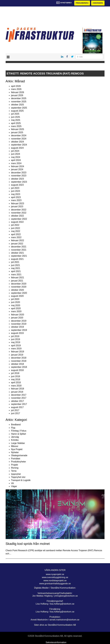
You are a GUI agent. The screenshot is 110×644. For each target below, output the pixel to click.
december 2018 (19, 358)
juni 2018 (16, 376)
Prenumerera (82, 3)
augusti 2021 (17, 259)
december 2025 (19, 98)
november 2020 (19, 287)
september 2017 (19, 404)
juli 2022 (15, 225)
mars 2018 (16, 386)
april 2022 (16, 234)
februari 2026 (18, 92)
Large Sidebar (18, 443)
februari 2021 (18, 278)
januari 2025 (17, 132)
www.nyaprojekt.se (55, 574)
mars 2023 (16, 200)
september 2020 (19, 293)
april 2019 (16, 346)
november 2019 (19, 324)
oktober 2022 (18, 216)
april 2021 (16, 271)
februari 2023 (18, 203)
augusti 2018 (17, 370)
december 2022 (19, 210)
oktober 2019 (18, 327)
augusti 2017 (17, 407)
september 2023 (19, 182)
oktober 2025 (18, 105)
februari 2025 (18, 129)
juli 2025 (15, 114)
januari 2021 (17, 281)
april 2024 (16, 160)
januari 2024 (17, 169)
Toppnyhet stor (18, 477)
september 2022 (19, 219)
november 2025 (19, 102)
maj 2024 (16, 157)
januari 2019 (17, 355)
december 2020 (19, 284)
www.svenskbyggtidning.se (55, 577)
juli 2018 (15, 373)
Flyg (13, 428)
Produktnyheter (19, 462)
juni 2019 (16, 339)
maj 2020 (16, 305)
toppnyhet (16, 474)
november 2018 (19, 361)
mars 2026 (16, 89)
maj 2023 (16, 194)
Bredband (16, 425)
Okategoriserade (19, 455)
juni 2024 (16, 154)
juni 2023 (16, 191)
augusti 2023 (17, 185)
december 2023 (19, 173)
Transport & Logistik (21, 480)
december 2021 (19, 247)
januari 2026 (17, 95)
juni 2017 (16, 413)
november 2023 (19, 176)
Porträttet (16, 459)
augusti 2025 (17, 111)
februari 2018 (18, 389)
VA (12, 483)
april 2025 (16, 123)
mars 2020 (16, 311)
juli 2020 (15, 299)
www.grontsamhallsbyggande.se (55, 584)
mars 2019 (16, 349)
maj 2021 (16, 268)
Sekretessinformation (56, 642)
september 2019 (19, 330)
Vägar (14, 486)
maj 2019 (16, 342)
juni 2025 (16, 117)
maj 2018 (16, 379)
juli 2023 (15, 188)
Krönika (15, 440)
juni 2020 (16, 302)
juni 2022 (16, 228)
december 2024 (19, 135)
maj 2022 (16, 231)
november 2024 (19, 139)
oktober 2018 (18, 364)
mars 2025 (16, 126)
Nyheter (15, 452)
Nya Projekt (17, 449)
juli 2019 (15, 336)
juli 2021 (15, 262)
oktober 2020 (18, 290)
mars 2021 (16, 274)
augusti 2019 (17, 333)
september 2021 (19, 256)
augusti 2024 (17, 148)
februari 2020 (18, 315)
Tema (14, 471)
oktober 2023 (18, 179)
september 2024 (19, 145)
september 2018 (19, 367)
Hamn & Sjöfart (19, 434)
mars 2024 (16, 163)
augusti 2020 (17, 296)
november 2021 (19, 250)
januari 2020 (17, 318)
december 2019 (19, 321)
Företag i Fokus (19, 431)
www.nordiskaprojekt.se (55, 580)
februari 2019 (18, 352)
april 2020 (16, 308)
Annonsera (98, 3)
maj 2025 (16, 120)
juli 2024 (15, 151)
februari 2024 (18, 166)
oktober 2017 (18, 401)
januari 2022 (17, 244)
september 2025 (19, 108)
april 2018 (16, 382)
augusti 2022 (17, 222)
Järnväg (15, 437)
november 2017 (19, 398)
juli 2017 (15, 410)
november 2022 (19, 213)
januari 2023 (17, 207)
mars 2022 (16, 237)
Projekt (15, 465)
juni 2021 (16, 265)
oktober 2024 (18, 142)
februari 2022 (18, 240)
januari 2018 (17, 392)
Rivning (15, 468)
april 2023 (16, 197)
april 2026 (16, 86)
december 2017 (19, 395)
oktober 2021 (18, 253)
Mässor (15, 446)
